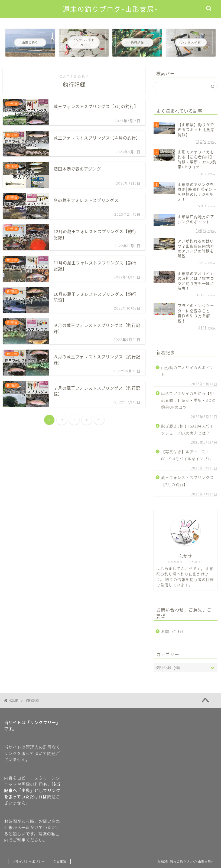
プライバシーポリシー (29, 862)
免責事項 (60, 862)
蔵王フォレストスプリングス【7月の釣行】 (188, 481)
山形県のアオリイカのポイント (188, 371)
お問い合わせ (173, 631)
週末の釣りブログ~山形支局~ (110, 9)
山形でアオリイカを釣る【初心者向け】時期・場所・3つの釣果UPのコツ (189, 400)
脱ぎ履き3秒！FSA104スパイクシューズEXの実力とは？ (187, 429)
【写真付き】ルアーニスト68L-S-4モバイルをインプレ (186, 455)
